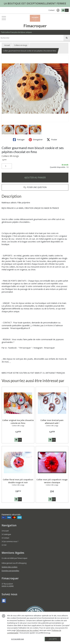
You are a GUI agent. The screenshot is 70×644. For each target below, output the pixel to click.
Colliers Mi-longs (10, 156)
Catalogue (6, 534)
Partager (19, 140)
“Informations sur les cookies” (28, 630)
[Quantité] (7, 166)
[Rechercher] (67, 38)
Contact (51, 10)
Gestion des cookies (9, 567)
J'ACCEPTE (53, 639)
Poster (52, 140)
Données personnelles (10, 571)
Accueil (7, 45)
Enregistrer (36, 140)
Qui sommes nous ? (10, 541)
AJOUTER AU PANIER (35, 178)
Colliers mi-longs (21, 45)
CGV (4, 545)
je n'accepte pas (18, 639)
